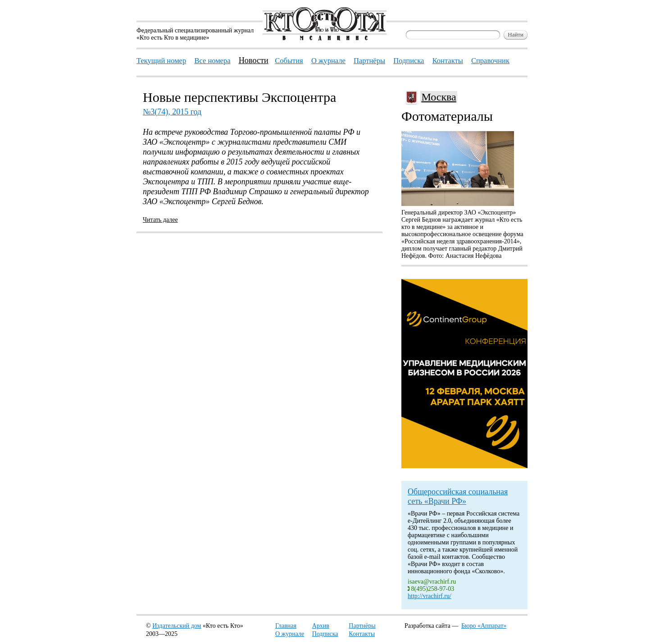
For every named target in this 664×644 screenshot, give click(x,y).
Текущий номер (161, 61)
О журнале (290, 634)
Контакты (362, 634)
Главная (286, 626)
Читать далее (160, 220)
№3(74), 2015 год (172, 112)
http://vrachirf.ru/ (430, 596)
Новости (254, 60)
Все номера (212, 61)
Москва (439, 97)
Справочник (490, 61)
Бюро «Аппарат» (484, 626)
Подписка (325, 634)
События (289, 61)
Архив (321, 626)
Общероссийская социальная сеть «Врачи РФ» (458, 496)
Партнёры (362, 626)
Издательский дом (177, 626)
